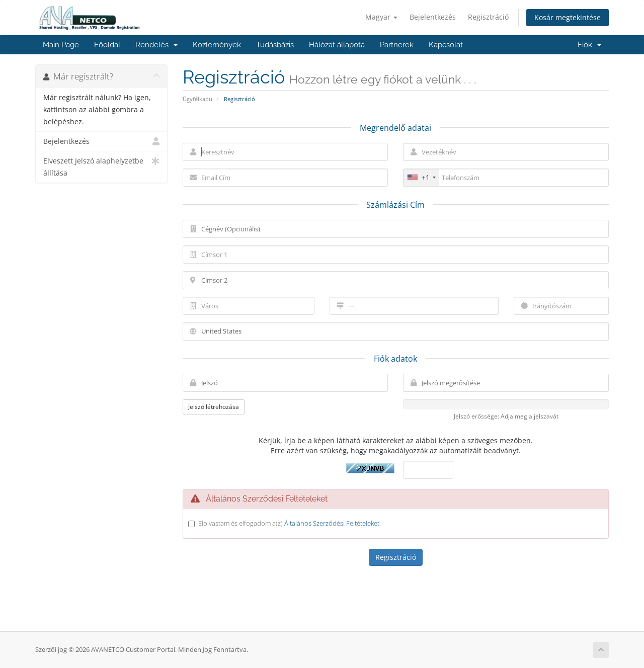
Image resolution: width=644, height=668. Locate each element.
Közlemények (217, 45)
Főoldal (107, 45)
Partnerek (397, 45)
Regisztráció (488, 17)
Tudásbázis (275, 45)
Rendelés (156, 45)
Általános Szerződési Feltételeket (332, 523)
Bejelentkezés (433, 17)
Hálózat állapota (337, 45)
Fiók (589, 45)
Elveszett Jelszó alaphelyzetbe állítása (101, 166)
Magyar (381, 17)
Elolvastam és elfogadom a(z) (289, 523)
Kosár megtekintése (568, 17)
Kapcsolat (446, 45)
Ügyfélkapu (197, 99)
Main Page (61, 45)
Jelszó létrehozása (214, 407)
